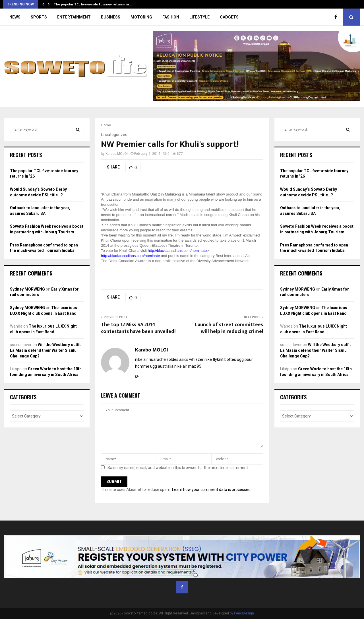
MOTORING (141, 17)
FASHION (171, 17)
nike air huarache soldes (157, 359)
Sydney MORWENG (27, 289)
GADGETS (229, 17)
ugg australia (162, 366)
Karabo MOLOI (117, 154)
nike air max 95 (188, 366)
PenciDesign (244, 613)
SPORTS (39, 17)
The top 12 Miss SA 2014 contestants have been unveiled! (138, 328)
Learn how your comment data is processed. (212, 490)
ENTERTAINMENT (74, 17)
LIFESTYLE (199, 17)
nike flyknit (214, 359)
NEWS (15, 17)
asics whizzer (191, 359)
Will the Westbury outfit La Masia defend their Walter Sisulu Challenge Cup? (45, 350)
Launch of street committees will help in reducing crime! (229, 328)
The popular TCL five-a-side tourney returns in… (93, 4)
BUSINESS (111, 17)
